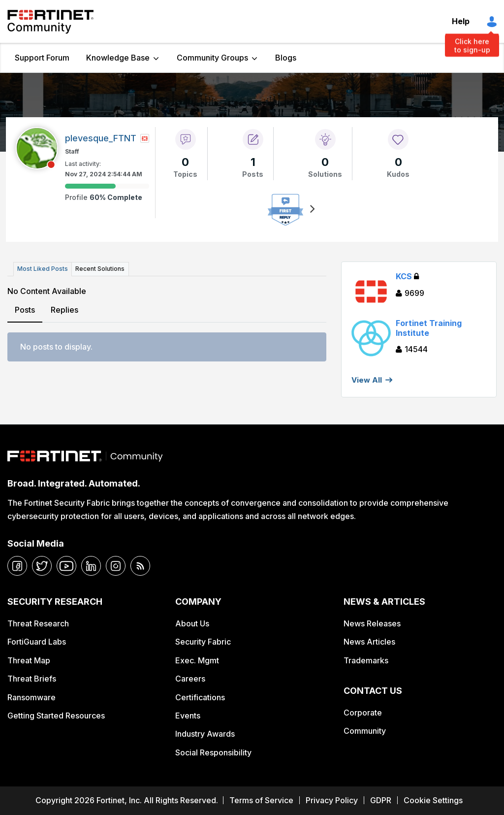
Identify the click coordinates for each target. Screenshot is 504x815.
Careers (190, 679)
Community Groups (212, 58)
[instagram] (116, 566)
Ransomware (31, 697)
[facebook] (17, 566)
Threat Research (38, 623)
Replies (64, 309)
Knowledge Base (118, 58)
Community (365, 731)
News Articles (369, 642)
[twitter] (42, 566)
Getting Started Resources (56, 716)
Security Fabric (203, 642)
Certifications (200, 697)
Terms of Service (261, 800)
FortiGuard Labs (37, 642)
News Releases (372, 623)
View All (367, 380)
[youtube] (66, 566)
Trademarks (366, 660)
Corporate (363, 713)
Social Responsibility (213, 752)
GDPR (381, 800)
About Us (192, 623)
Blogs (286, 58)
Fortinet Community (50, 22)
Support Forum (42, 58)
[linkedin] (91, 566)
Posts (25, 309)
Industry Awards (205, 734)
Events (188, 716)
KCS (407, 276)
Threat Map (29, 660)
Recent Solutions (100, 269)
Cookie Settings (433, 800)
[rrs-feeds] (140, 566)
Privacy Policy (332, 800)
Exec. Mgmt (197, 660)
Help (461, 21)
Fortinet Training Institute (429, 328)
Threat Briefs (32, 679)
